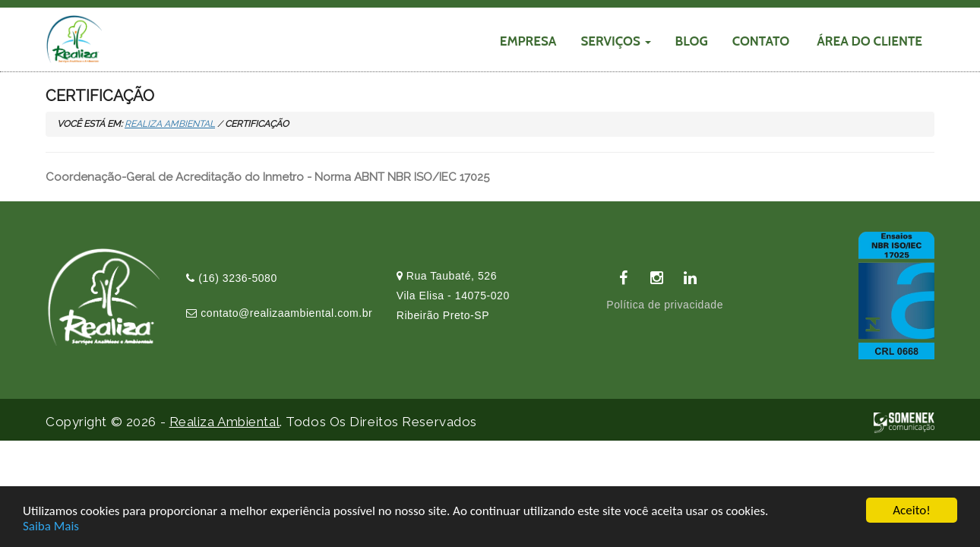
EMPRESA (528, 41)
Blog (692, 41)
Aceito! (911, 511)
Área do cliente (869, 41)
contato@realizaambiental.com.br (279, 313)
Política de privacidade (665, 305)
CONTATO (761, 41)
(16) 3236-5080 (232, 278)
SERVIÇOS (615, 41)
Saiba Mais (51, 526)
